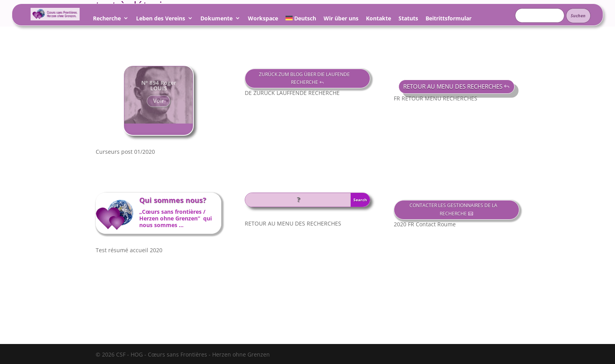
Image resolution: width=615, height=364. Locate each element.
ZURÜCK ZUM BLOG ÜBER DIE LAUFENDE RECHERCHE (304, 78)
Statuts (408, 19)
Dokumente (217, 19)
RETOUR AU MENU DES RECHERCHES (453, 86)
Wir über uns (341, 19)
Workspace (263, 19)
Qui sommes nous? (173, 200)
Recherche (107, 19)
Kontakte (378, 19)
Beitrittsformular (449, 19)
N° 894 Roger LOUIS (159, 89)
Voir (158, 104)
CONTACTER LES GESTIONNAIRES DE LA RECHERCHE (453, 209)
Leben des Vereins (161, 19)
